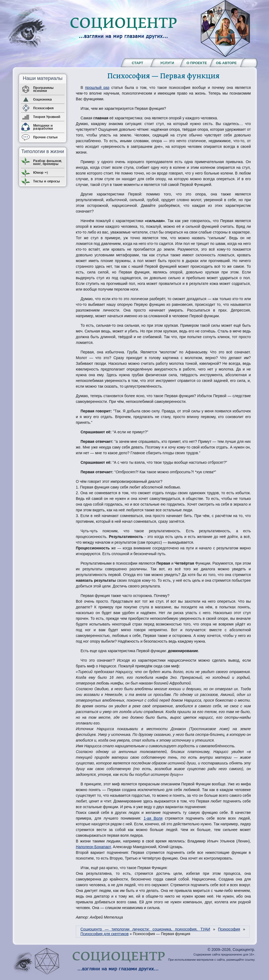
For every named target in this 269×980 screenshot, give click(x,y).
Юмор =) (40, 172)
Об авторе (226, 63)
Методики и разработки (43, 127)
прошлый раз (97, 88)
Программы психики (43, 89)
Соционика (43, 99)
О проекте (197, 63)
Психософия (43, 108)
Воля (157, 818)
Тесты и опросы (46, 181)
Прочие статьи (45, 137)
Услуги (167, 63)
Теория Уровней (47, 117)
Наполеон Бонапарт (93, 847)
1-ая (148, 818)
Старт (137, 63)
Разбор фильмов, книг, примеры (48, 162)
